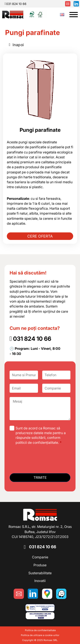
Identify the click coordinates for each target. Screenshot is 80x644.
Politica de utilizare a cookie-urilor (40, 635)
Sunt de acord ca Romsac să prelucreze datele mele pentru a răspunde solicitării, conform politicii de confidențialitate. (41, 435)
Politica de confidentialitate (40, 630)
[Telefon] (56, 375)
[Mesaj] (40, 409)
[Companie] (56, 388)
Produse (40, 565)
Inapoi (16, 45)
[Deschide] (74, 15)
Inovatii (40, 581)
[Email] (24, 388)
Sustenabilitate (40, 573)
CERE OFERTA (40, 236)
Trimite (40, 477)
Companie (40, 557)
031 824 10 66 (43, 547)
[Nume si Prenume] (24, 375)
